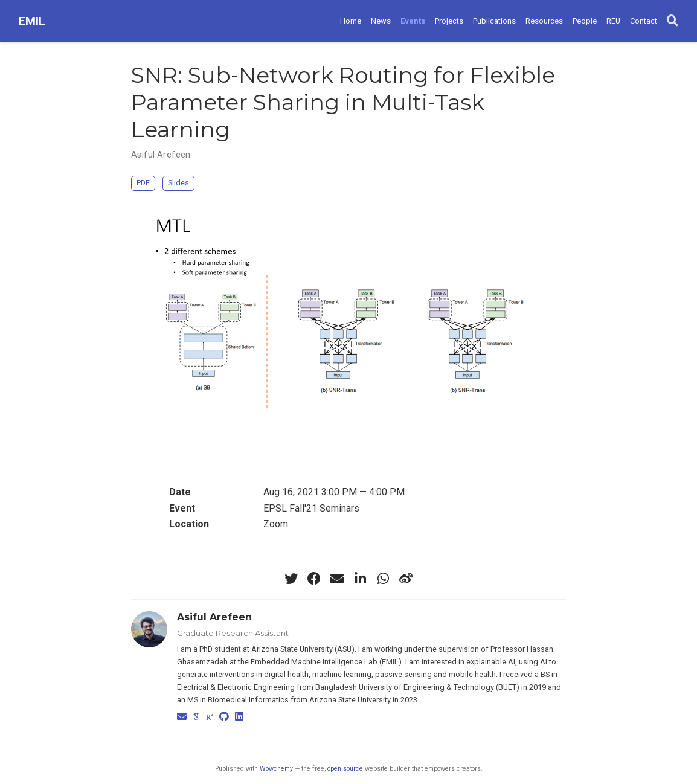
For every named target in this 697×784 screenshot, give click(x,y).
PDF (143, 183)
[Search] (673, 21)
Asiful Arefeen (161, 155)
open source (345, 769)
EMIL (32, 21)
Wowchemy (276, 769)
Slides (178, 183)
